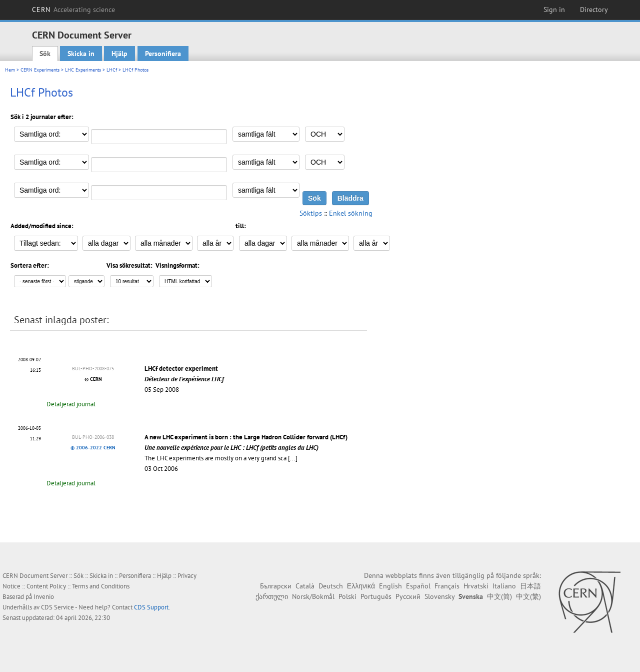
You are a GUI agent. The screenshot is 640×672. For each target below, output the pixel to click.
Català (305, 586)
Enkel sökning (351, 213)
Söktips (311, 213)
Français (447, 586)
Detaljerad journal (71, 404)
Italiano (504, 586)
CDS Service (57, 607)
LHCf (112, 70)
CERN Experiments (40, 70)
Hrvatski (476, 586)
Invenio (44, 597)
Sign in (554, 10)
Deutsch (331, 586)
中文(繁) (528, 596)
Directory (594, 10)
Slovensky (439, 596)
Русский (408, 596)
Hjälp (119, 54)
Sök (45, 54)
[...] (293, 458)
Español (418, 586)
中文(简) (499, 596)
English (390, 586)
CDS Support (151, 607)
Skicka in (81, 54)
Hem (10, 70)
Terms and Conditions (101, 586)
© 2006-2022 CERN (93, 448)
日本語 (530, 586)
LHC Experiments (83, 70)
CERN (73, 10)
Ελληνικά (361, 586)
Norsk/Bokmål (313, 596)
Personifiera (163, 54)
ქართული (272, 596)
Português (376, 596)
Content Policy (46, 586)
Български (276, 586)
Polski (347, 596)
